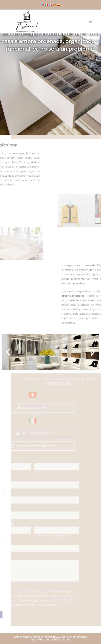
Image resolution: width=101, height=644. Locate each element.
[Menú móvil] (90, 21)
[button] (8, 352)
